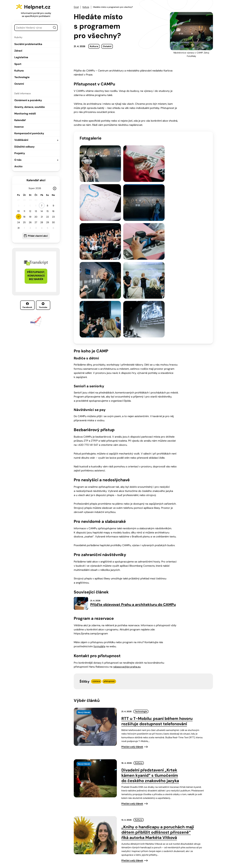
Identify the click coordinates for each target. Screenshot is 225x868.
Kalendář (20, 120)
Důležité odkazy (24, 147)
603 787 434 (89, 848)
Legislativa (21, 57)
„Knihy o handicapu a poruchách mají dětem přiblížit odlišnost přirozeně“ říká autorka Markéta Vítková (158, 725)
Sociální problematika (28, 44)
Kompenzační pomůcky (29, 133)
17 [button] (19, 217)
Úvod (76, 7)
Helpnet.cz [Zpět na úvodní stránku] (40, 7)
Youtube (43, 305)
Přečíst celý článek (132, 639)
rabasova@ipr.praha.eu (127, 559)
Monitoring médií (25, 114)
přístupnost (109, 574)
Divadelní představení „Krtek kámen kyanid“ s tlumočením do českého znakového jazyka (150, 668)
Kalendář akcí (36, 180)
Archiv (18, 166)
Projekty (20, 153)
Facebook (27, 305)
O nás (18, 160)
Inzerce (19, 127)
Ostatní (19, 84)
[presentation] (95, 619)
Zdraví (18, 51)
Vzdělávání (21, 140)
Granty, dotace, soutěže (30, 107)
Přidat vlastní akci (38, 236)
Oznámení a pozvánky (28, 100)
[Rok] (39, 188)
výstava (96, 574)
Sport (18, 64)
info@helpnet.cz (111, 848)
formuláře (99, 539)
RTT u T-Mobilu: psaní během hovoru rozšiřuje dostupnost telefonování (157, 614)
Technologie (22, 77)
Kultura (19, 71)
